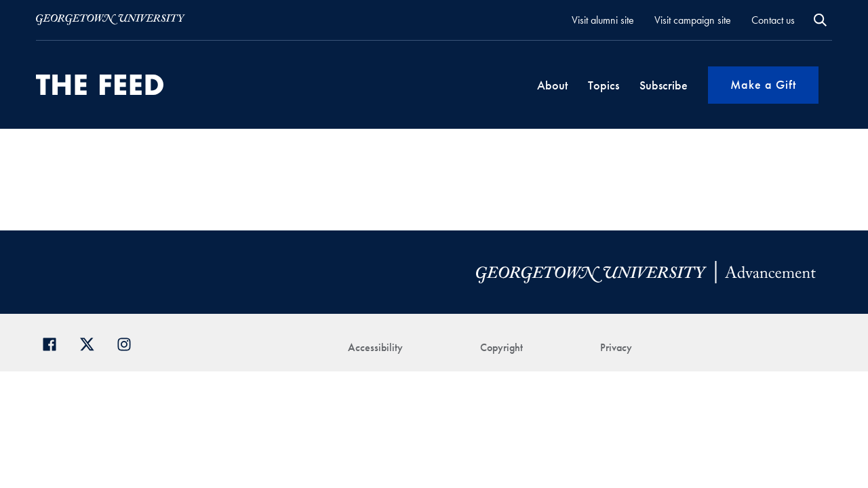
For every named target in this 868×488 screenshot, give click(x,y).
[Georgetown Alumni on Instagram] (129, 343)
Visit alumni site (603, 20)
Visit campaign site (693, 20)
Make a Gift (763, 84)
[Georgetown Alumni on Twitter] (92, 343)
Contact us (773, 20)
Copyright (501, 347)
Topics (604, 85)
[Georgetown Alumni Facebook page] (55, 343)
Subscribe (664, 85)
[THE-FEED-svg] (100, 85)
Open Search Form (820, 20)
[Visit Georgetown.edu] (111, 20)
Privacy (616, 347)
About (552, 85)
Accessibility (375, 347)
